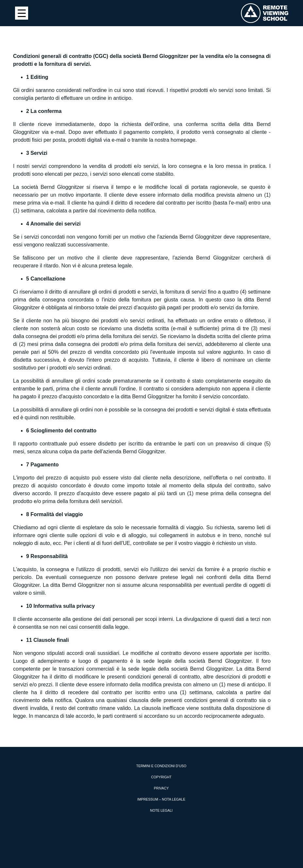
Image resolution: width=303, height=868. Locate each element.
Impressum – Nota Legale (161, 799)
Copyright (161, 777)
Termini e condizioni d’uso (161, 766)
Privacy (161, 788)
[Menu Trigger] (22, 13)
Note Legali (161, 810)
